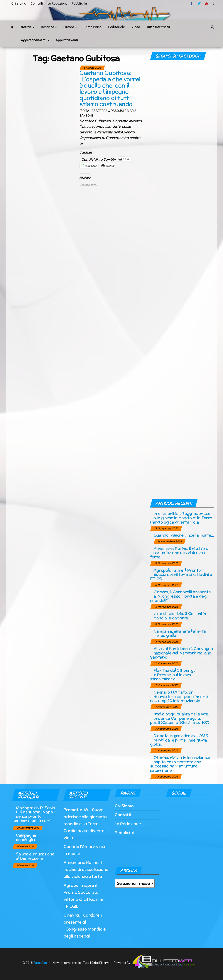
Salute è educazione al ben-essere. (35, 856)
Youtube (207, 3)
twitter (199, 3)
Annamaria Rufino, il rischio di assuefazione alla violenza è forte (180, 553)
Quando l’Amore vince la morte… (184, 535)
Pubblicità (79, 3)
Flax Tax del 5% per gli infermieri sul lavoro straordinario (173, 675)
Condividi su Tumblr (98, 159)
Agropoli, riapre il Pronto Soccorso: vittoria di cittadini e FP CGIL (181, 574)
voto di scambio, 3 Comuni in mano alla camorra (180, 616)
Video (136, 27)
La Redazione (57, 3)
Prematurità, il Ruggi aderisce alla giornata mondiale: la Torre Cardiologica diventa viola (181, 518)
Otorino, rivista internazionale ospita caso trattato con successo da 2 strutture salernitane (180, 764)
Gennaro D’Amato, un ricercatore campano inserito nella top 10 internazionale (180, 696)
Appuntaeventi (67, 40)
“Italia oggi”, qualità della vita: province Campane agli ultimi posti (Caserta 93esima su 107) (180, 718)
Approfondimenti (35, 40)
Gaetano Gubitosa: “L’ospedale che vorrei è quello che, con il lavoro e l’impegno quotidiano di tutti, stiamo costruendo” (110, 88)
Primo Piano (92, 27)
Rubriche (49, 27)
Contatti (37, 3)
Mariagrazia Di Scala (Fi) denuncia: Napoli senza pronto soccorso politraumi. (34, 814)
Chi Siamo (124, 806)
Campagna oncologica (26, 837)
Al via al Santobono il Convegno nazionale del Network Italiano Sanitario (182, 653)
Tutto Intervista (158, 27)
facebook (192, 3)
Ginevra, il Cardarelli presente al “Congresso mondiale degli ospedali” (180, 596)
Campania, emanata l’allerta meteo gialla (180, 633)
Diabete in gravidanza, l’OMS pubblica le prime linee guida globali (179, 740)
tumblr (214, 3)
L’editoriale (116, 27)
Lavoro (70, 27)
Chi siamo (19, 3)
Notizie (28, 27)
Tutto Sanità (42, 963)
